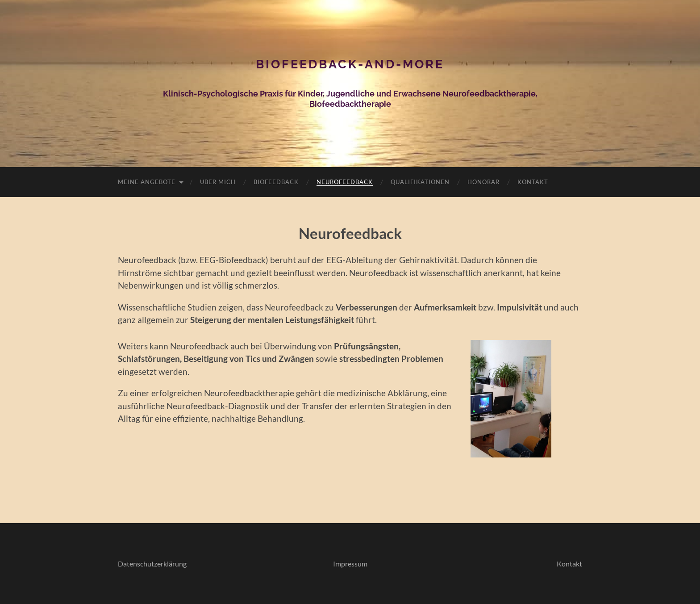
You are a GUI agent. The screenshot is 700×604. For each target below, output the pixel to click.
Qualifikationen (420, 182)
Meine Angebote (147, 182)
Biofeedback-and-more (350, 64)
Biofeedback (276, 182)
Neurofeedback (345, 182)
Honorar (483, 182)
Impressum (350, 564)
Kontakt (533, 182)
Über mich (218, 182)
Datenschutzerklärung (152, 564)
